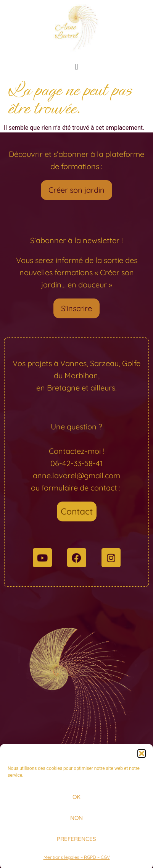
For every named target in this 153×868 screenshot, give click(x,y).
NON (76, 822)
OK (76, 801)
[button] (142, 758)
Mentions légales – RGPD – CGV (77, 862)
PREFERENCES (76, 843)
